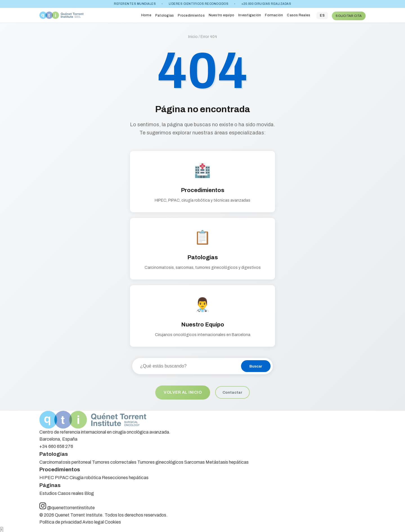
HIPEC (47, 477)
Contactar (233, 391)
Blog (89, 492)
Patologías (164, 15)
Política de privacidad (60, 521)
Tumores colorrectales (114, 461)
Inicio (193, 36)
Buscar (256, 365)
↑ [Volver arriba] (2, 529)
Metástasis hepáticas (227, 461)
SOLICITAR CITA (349, 14)
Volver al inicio (183, 391)
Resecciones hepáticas (125, 477)
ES (322, 15)
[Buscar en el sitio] (186, 365)
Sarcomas (194, 461)
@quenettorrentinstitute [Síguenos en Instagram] (67, 507)
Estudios (48, 492)
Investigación (249, 14)
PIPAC (62, 477)
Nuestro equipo (221, 14)
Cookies (113, 521)
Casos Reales (298, 14)
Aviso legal (93, 521)
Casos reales (71, 492)
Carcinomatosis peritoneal (65, 461)
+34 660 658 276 (56, 446)
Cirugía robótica (85, 477)
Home (146, 14)
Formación (274, 14)
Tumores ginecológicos (160, 461)
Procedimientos (191, 15)
